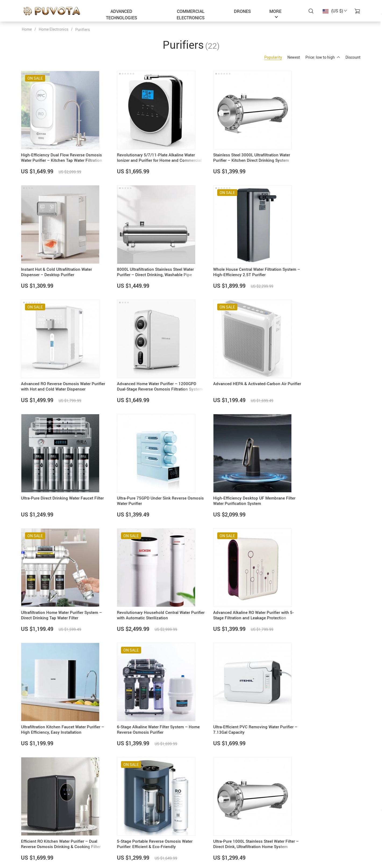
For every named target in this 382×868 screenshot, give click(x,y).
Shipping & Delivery (212, 839)
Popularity (273, 57)
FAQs (200, 825)
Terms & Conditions (154, 846)
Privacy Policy (149, 839)
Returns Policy (207, 846)
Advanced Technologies (122, 15)
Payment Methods (210, 832)
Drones (242, 11)
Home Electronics (53, 29)
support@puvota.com (40, 825)
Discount (353, 57)
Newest (294, 57)
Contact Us (147, 832)
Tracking (203, 852)
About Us (145, 825)
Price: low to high (323, 57)
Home (27, 29)
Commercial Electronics (191, 15)
